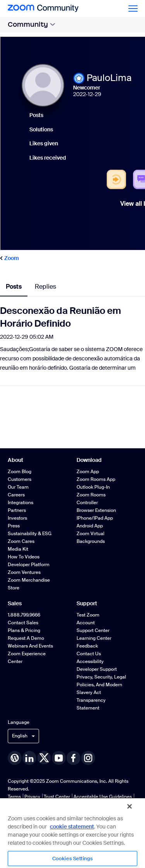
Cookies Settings (72, 859)
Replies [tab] (45, 287)
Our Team (18, 487)
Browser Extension (96, 510)
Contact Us (89, 654)
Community (32, 24)
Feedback (87, 646)
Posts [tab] (14, 287)
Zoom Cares (21, 541)
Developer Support (97, 669)
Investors (17, 518)
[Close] (130, 806)
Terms (14, 797)
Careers (16, 495)
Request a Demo (26, 638)
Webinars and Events (30, 646)
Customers (20, 479)
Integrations (20, 503)
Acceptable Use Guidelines (103, 797)
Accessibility (90, 661)
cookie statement (72, 827)
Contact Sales (23, 623)
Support (87, 603)
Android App (90, 526)
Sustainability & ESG (30, 534)
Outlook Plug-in (93, 487)
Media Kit (18, 549)
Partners (17, 510)
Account (86, 623)
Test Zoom (88, 615)
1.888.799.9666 (24, 615)
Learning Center (94, 638)
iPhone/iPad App (95, 518)
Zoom (12, 258)
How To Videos (24, 557)
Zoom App (88, 472)
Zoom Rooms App (96, 479)
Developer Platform (29, 565)
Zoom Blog (20, 472)
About (15, 460)
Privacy (32, 797)
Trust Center (57, 797)
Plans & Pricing (24, 630)
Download (89, 460)
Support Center (93, 630)
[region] (72, 833)
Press (14, 526)
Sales (15, 603)
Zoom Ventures (24, 572)
